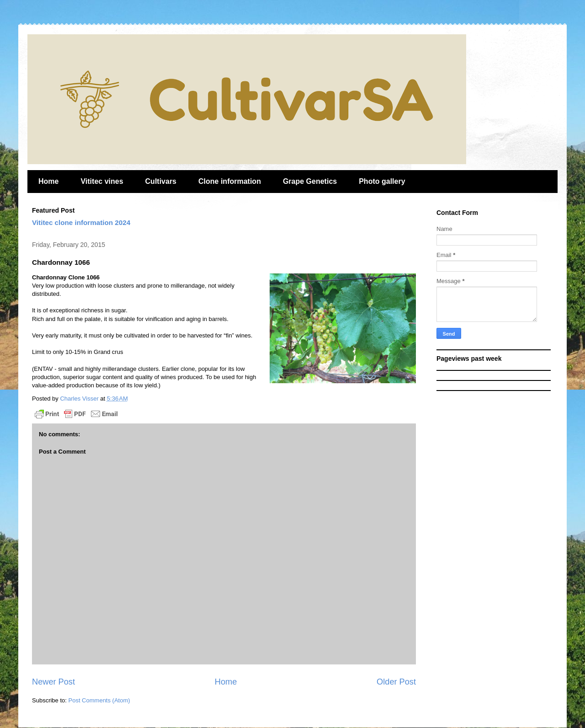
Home (48, 181)
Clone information (230, 181)
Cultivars (161, 181)
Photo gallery (382, 181)
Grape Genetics (310, 181)
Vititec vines (102, 181)
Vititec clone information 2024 (81, 222)
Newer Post (53, 682)
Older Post (396, 682)
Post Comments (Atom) (99, 700)
